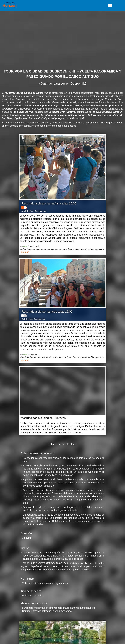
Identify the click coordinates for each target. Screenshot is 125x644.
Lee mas (24, 252)
